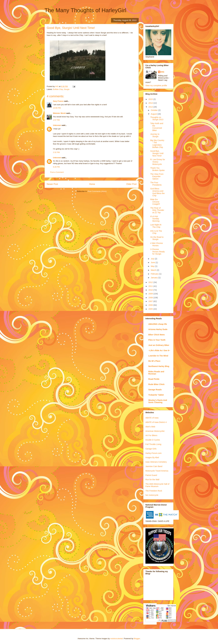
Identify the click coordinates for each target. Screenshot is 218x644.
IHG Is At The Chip (156, 232)
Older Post (131, 184)
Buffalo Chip (58, 89)
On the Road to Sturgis (157, 238)
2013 (151, 107)
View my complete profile (156, 85)
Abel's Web (150, 427)
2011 (151, 286)
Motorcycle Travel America (157, 471)
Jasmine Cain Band (154, 466)
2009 (151, 294)
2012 (151, 282)
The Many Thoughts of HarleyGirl (85, 10)
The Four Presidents (156, 184)
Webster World (59, 113)
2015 (151, 99)
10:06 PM (57, 108)
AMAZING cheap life (158, 324)
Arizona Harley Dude (158, 329)
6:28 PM (56, 167)
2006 (151, 305)
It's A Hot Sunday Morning (155, 219)
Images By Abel (152, 457)
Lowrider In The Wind (158, 356)
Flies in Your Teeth (157, 340)
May (153, 266)
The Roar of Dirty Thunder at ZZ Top (157, 210)
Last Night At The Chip (156, 226)
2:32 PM (56, 152)
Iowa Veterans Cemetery (156, 462)
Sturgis (67, 89)
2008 (151, 298)
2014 (151, 103)
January (154, 278)
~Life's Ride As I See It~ (159, 350)
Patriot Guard (151, 475)
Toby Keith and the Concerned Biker (157, 127)
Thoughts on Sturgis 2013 (157, 118)
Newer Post (52, 184)
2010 (151, 290)
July (153, 259)
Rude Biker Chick (156, 384)
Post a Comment (57, 172)
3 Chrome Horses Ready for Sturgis (158, 252)
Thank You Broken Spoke (157, 169)
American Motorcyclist (155, 431)
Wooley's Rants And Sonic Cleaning (158, 401)
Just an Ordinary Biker (159, 345)
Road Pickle (154, 379)
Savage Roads (155, 390)
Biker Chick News (157, 335)
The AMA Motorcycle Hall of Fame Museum (157, 485)
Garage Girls (151, 449)
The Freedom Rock (154, 491)
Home (92, 184)
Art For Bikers (151, 435)
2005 (151, 309)
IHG (163, 72)
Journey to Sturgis (155, 135)
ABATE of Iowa (152, 418)
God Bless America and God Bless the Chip (157, 192)
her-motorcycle (152, 495)
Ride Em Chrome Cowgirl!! (155, 202)
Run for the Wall (152, 480)
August (154, 114)
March (154, 270)
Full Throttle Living (153, 444)
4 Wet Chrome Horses (157, 244)
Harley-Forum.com (153, 453)
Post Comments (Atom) (97, 191)
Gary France (58, 101)
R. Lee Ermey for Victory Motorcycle (158, 162)
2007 (151, 301)
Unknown (57, 125)
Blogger (137, 639)
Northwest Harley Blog (159, 366)
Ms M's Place (154, 361)
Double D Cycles (153, 440)
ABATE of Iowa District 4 (156, 422)
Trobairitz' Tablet (156, 395)
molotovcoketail (117, 639)
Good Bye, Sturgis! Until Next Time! (157, 153)
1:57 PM (56, 120)
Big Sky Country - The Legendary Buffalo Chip (157, 144)
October (154, 110)
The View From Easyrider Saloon (157, 176)
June (153, 262)
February (155, 274)
